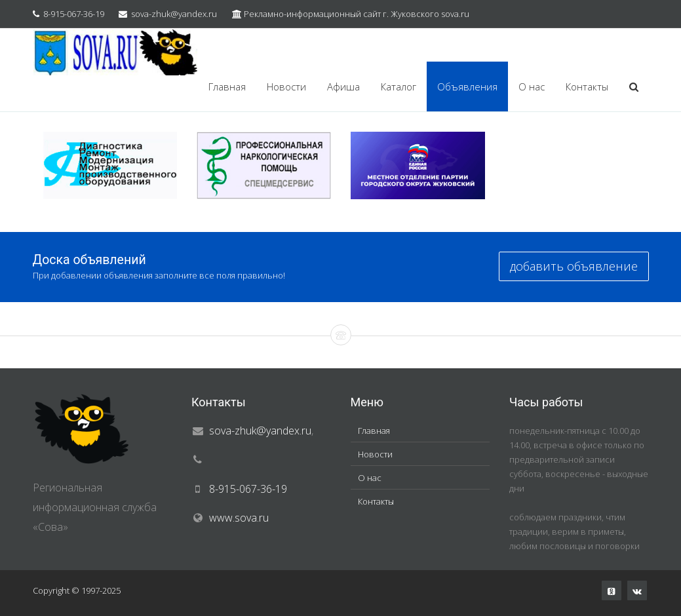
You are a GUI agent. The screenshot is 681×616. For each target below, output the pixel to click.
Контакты (587, 87)
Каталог (399, 87)
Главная (227, 87)
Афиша (343, 87)
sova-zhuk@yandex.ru (174, 14)
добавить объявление (574, 266)
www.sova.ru (239, 518)
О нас (532, 87)
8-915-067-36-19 (74, 14)
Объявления (467, 87)
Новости (286, 87)
